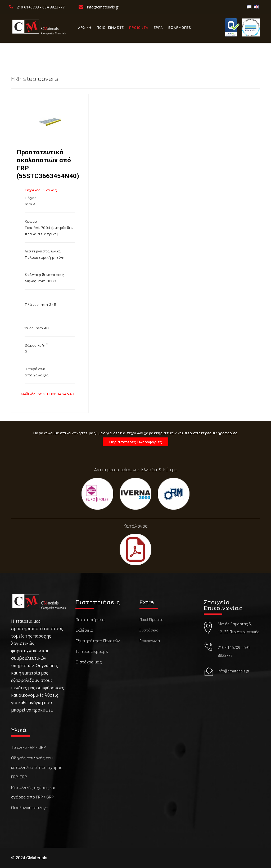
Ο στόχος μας (89, 662)
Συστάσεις (149, 630)
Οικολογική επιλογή (30, 807)
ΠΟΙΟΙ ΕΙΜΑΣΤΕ (110, 27)
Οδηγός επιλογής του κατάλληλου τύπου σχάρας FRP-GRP (37, 767)
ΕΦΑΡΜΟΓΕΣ (180, 27)
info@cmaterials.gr (103, 7)
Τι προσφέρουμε (92, 651)
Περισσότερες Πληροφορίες (135, 442)
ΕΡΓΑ (158, 27)
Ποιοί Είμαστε (151, 619)
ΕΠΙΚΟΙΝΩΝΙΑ (90, 53)
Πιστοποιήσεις (90, 620)
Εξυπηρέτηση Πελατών (98, 641)
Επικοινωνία (150, 641)
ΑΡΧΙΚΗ (85, 27)
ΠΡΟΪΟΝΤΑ (139, 27)
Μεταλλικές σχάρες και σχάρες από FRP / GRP (33, 792)
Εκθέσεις (84, 630)
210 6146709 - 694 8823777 (41, 7)
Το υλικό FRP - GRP (28, 747)
